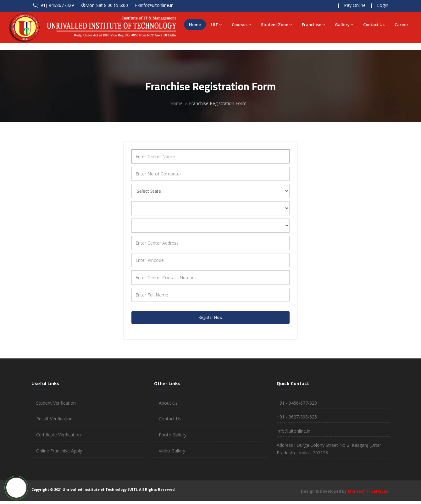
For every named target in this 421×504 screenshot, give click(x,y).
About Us (168, 403)
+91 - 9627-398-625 (297, 417)
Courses (241, 25)
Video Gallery (172, 451)
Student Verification (56, 403)
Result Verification (54, 419)
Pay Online (355, 5)
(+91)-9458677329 (55, 5)
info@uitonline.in (157, 5)
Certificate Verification (58, 435)
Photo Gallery (173, 435)
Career (402, 25)
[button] (16, 488)
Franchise (313, 25)
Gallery (344, 25)
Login (383, 5)
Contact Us (374, 25)
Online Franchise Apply (59, 451)
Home (195, 25)
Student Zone (276, 25)
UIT (216, 25)
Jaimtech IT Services (368, 491)
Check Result (314, 6)
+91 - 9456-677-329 (297, 403)
